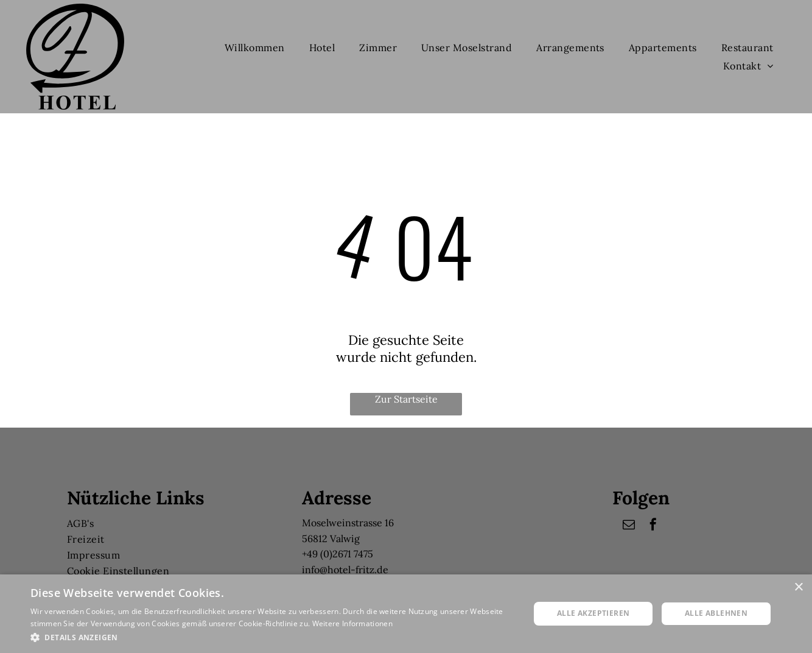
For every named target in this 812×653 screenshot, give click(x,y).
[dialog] (406, 614)
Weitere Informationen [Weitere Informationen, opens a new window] (352, 623)
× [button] (798, 588)
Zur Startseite (406, 399)
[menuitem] (255, 48)
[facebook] (653, 526)
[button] (273, 637)
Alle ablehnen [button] (716, 613)
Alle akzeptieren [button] (593, 613)
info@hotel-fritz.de (345, 570)
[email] (629, 526)
